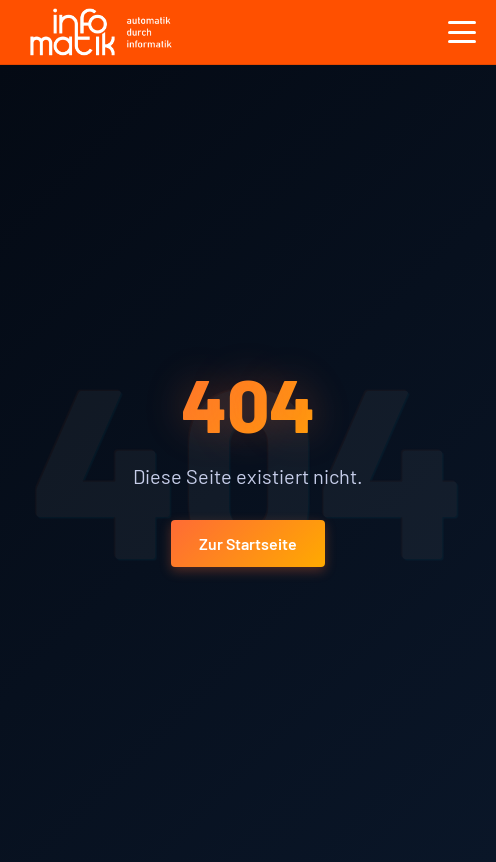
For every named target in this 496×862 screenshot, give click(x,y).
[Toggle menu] (462, 32)
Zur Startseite (248, 543)
